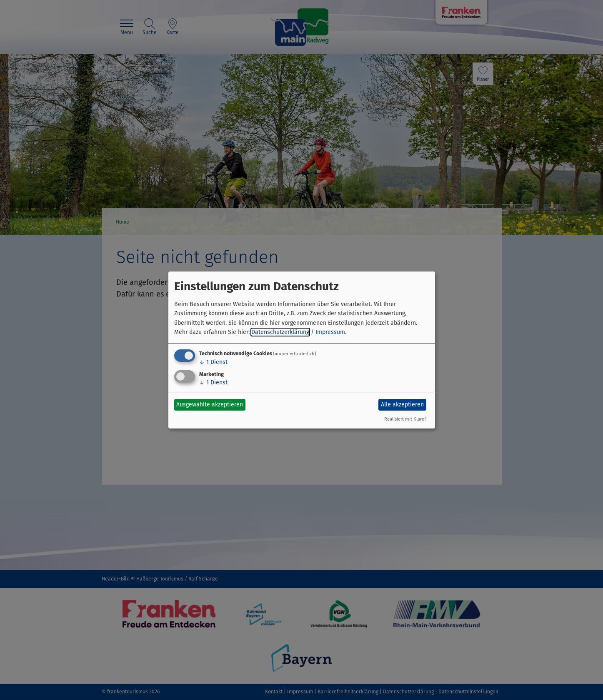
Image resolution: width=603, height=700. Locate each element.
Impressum (330, 332)
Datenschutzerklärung (280, 332)
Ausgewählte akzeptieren (210, 405)
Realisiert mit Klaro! (405, 419)
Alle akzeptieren (402, 405)
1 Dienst (213, 362)
